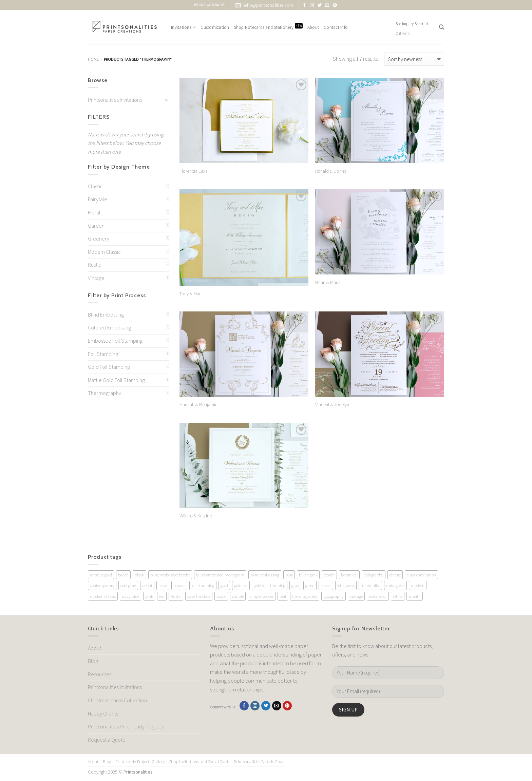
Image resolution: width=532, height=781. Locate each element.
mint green (395, 585)
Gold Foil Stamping (109, 367)
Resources (100, 674)
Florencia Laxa (194, 171)
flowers (179, 585)
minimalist (370, 585)
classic (395, 575)
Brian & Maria (328, 282)
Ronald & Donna (331, 171)
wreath (415, 596)
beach (123, 575)
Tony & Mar (190, 293)
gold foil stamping (270, 585)
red (162, 596)
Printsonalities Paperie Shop (259, 761)
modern (418, 585)
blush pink (308, 575)
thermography (305, 596)
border (329, 575)
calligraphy (374, 575)
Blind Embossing (106, 315)
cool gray (128, 585)
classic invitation (421, 575)
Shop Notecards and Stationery (268, 27)
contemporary (102, 585)
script (221, 596)
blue (289, 575)
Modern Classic (104, 252)
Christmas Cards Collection (117, 700)
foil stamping (203, 585)
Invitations (183, 27)
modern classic (103, 596)
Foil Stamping (103, 354)
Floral (94, 212)
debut (147, 585)
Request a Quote (107, 740)
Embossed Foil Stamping (115, 341)
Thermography (104, 393)
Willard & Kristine (196, 516)
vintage (356, 596)
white (398, 596)
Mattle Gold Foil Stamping (116, 380)
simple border (262, 596)
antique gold (101, 575)
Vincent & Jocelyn (332, 404)
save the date (199, 596)
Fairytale (98, 199)
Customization (215, 27)
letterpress (346, 585)
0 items (403, 33)
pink (149, 596)
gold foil (241, 585)
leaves (326, 585)
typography (334, 596)
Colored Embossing (109, 327)
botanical (349, 575)
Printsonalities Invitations (115, 100)
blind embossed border (170, 575)
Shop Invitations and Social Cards (199, 761)
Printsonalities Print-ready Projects (126, 726)
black (139, 575)
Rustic (94, 265)
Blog (93, 661)
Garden (96, 226)
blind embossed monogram (220, 575)
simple (238, 596)
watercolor (378, 596)
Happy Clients (103, 713)
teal (283, 596)
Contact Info (336, 27)
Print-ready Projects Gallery (140, 761)
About (313, 27)
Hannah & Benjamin (198, 404)
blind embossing (265, 575)
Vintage (96, 278)
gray (295, 585)
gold (224, 585)
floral (163, 585)
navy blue (130, 596)
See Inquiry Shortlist (412, 24)
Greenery (99, 239)
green (310, 585)
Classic (95, 186)
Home (93, 59)
